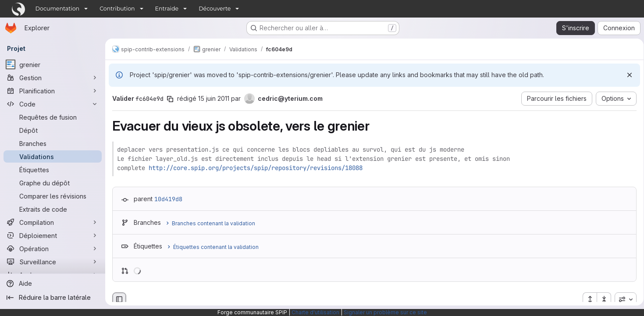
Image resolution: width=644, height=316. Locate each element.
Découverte (215, 9)
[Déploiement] (53, 235)
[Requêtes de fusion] (53, 117)
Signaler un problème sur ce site (385, 312)
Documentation (58, 9)
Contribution (117, 9)
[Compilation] (53, 222)
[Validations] (53, 156)
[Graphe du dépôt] (53, 183)
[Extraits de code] (53, 209)
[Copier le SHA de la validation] (170, 99)
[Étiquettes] (53, 170)
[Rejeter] (626, 75)
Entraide (167, 9)
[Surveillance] (53, 262)
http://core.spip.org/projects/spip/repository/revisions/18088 (256, 168)
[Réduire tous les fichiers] (601, 299)
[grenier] (53, 64)
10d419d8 (168, 199)
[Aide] (53, 284)
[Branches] (53, 143)
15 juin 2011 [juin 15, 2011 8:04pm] (214, 98)
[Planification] (53, 91)
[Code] (53, 104)
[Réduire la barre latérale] (53, 298)
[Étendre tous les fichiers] (587, 299)
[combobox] (623, 299)
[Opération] (53, 249)
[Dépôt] (53, 130)
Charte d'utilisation (315, 312)
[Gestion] (53, 78)
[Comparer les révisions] (53, 196)
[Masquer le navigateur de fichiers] (119, 299)
